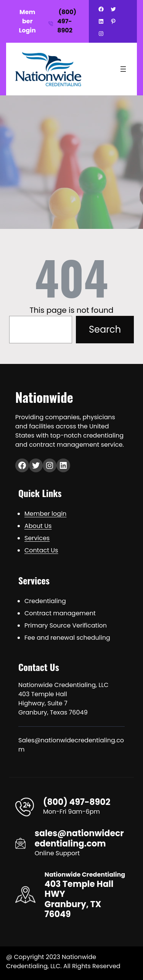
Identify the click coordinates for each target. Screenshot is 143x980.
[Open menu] (123, 69)
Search (105, 329)
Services (37, 538)
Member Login (27, 21)
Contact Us (41, 550)
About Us (38, 526)
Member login (45, 514)
